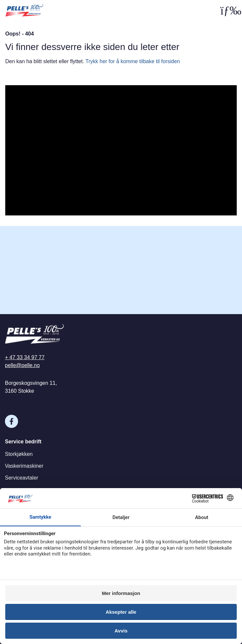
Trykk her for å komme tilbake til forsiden (133, 61)
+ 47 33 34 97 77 (25, 357)
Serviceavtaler (22, 478)
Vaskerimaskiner (24, 466)
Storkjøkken (19, 454)
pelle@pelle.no (22, 365)
